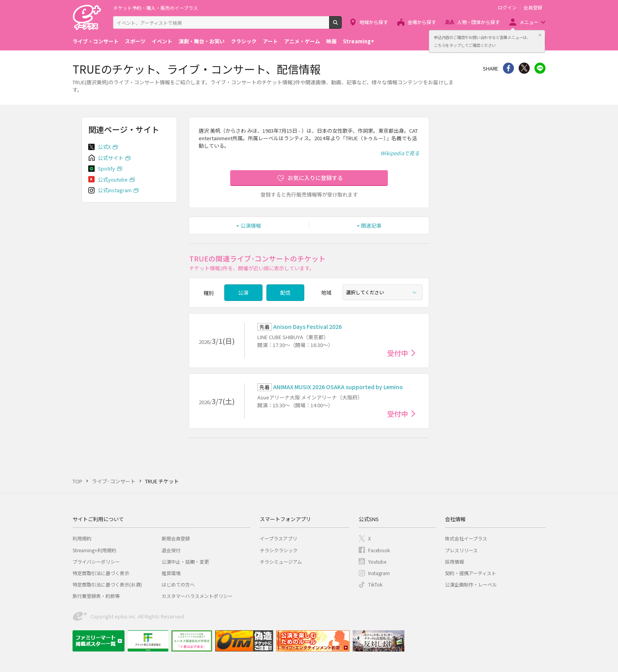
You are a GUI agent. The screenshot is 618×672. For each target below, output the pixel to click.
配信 (285, 292)
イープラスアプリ (278, 538)
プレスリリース (461, 550)
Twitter (524, 68)
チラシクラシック (279, 550)
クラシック (244, 41)
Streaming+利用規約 (94, 550)
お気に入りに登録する (315, 178)
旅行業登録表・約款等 (96, 596)
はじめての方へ (178, 584)
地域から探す (374, 22)
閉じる (540, 35)
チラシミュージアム (281, 562)
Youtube (377, 562)
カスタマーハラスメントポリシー (197, 596)
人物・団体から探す (478, 22)
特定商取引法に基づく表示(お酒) (107, 584)
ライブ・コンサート (96, 41)
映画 (331, 41)
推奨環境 (171, 573)
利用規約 (82, 538)
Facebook (379, 550)
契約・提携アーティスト (471, 573)
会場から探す (422, 22)
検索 (342, 26)
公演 (243, 292)
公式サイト (111, 158)
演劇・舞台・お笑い (202, 41)
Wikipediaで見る (400, 153)
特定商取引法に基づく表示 (101, 573)
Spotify (106, 168)
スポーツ (135, 41)
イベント (162, 41)
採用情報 (454, 562)
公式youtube (113, 179)
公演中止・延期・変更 (185, 562)
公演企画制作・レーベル (471, 584)
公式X (104, 147)
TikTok (375, 584)
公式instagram (115, 190)
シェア (508, 68)
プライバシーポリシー (96, 562)
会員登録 (533, 7)
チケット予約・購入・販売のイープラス (155, 8)
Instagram (379, 573)
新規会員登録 (176, 538)
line (540, 68)
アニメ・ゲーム (302, 41)
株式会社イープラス (466, 538)
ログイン (507, 7)
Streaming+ (359, 41)
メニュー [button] (529, 22)
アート (270, 41)
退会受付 (171, 550)
